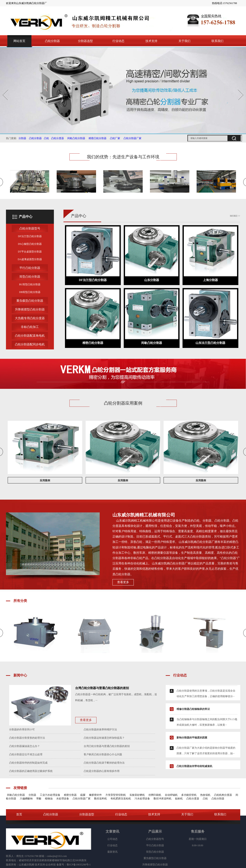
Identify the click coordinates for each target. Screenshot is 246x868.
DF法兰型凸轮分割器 (30, 236)
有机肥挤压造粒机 (121, 799)
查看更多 (123, 582)
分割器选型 (85, 41)
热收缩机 (205, 795)
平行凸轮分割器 (30, 268)
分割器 (22, 138)
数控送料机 (101, 799)
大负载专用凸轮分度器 (30, 318)
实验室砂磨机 (137, 795)
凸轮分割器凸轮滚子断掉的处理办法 (104, 763)
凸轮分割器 (52, 41)
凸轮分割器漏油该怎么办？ (24, 746)
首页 (19, 814)
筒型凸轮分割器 (30, 277)
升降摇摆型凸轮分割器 (30, 309)
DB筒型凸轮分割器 (30, 292)
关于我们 (184, 41)
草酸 (39, 799)
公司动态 (112, 839)
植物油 (49, 799)
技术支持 (151, 41)
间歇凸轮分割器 (76, 138)
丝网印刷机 (155, 795)
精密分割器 (70, 795)
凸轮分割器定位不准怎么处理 (26, 754)
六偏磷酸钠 (26, 799)
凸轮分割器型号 (30, 229)
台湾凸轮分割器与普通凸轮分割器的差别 (107, 746)
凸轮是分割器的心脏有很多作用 (102, 771)
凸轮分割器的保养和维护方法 (100, 730)
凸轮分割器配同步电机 (30, 344)
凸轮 (46, 138)
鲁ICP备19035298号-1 (79, 865)
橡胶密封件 (95, 795)
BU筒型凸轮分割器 (30, 284)
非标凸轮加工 (30, 327)
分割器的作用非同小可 (22, 730)
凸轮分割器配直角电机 (30, 336)
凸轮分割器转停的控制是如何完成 (28, 763)
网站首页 (19, 41)
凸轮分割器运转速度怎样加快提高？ (104, 738)
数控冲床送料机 (163, 799)
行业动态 (118, 41)
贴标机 (179, 799)
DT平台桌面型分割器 (30, 252)
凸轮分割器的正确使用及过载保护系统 (31, 771)
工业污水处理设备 (50, 795)
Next (238, 88)
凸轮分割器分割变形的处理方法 (27, 738)
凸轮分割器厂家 (132, 138)
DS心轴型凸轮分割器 (30, 244)
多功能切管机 (189, 795)
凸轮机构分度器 (223, 795)
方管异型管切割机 (116, 795)
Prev (3, 88)
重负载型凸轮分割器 (30, 301)
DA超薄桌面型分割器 (30, 259)
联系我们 (217, 41)
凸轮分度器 (58, 138)
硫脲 (83, 795)
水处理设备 (63, 799)
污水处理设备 (142, 799)
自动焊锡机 (171, 795)
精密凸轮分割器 (98, 138)
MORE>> (235, 216)
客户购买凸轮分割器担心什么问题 (103, 754)
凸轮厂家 (114, 138)
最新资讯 (112, 852)
